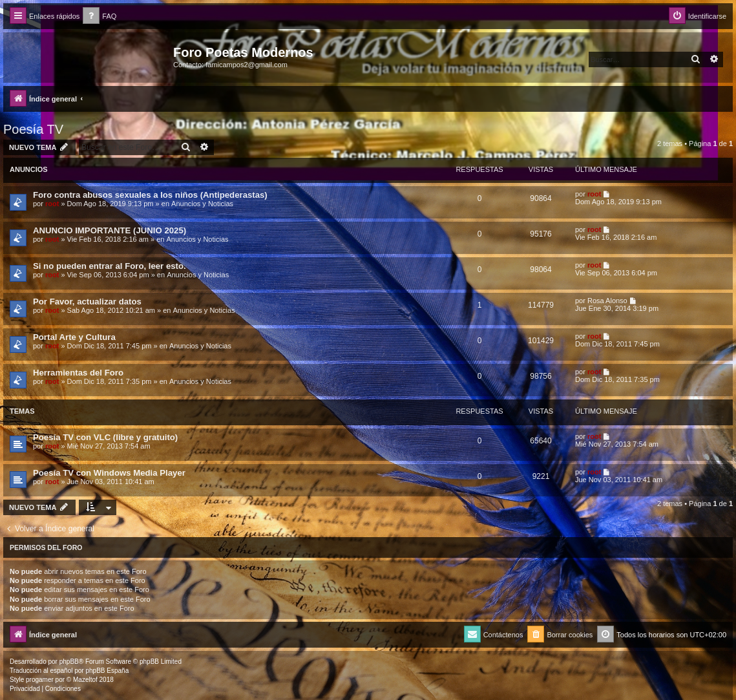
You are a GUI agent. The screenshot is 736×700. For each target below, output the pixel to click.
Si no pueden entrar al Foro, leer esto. (110, 266)
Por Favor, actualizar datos (87, 302)
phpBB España (107, 671)
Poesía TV (33, 129)
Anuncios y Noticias (202, 204)
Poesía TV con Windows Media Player (109, 473)
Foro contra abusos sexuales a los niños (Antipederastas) (150, 195)
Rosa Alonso (607, 301)
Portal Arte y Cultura (74, 337)
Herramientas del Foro (78, 373)
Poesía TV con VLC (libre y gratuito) (105, 437)
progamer (40, 680)
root (52, 204)
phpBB (69, 662)
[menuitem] (100, 16)
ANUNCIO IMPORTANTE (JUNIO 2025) (110, 230)
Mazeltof (85, 680)
